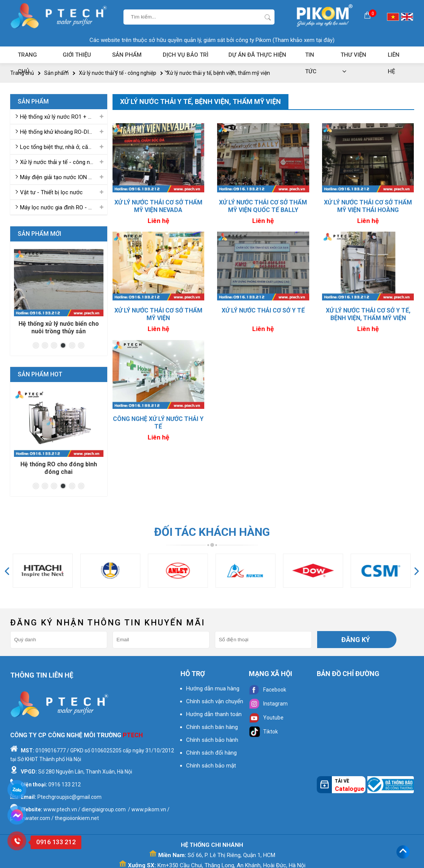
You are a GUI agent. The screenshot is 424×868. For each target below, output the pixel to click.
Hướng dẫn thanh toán (214, 714)
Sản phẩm (127, 57)
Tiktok (263, 732)
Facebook (268, 690)
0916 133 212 (65, 784)
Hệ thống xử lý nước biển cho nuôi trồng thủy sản (59, 327)
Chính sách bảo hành (212, 740)
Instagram (268, 704)
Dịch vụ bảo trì (186, 57)
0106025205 (106, 750)
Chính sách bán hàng (212, 727)
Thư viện (353, 57)
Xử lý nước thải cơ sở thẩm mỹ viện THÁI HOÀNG (368, 206)
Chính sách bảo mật (211, 766)
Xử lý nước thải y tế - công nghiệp (118, 73)
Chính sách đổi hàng (211, 753)
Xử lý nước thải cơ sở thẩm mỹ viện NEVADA (158, 206)
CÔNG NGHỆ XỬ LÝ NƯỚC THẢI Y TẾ (158, 423)
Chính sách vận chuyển (215, 701)
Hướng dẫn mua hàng (213, 689)
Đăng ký (356, 640)
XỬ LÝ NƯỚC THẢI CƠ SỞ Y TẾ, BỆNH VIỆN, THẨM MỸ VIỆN (368, 314)
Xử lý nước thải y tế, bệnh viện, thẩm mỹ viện (218, 73)
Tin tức (311, 57)
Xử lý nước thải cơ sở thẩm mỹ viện (158, 314)
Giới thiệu (77, 57)
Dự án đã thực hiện (257, 57)
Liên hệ (394, 57)
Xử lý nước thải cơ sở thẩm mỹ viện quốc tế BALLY (263, 206)
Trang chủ (27, 57)
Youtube (266, 718)
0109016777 (51, 750)
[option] (59, 292)
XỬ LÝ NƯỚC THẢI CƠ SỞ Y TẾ (263, 310)
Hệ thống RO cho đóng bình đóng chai (59, 468)
